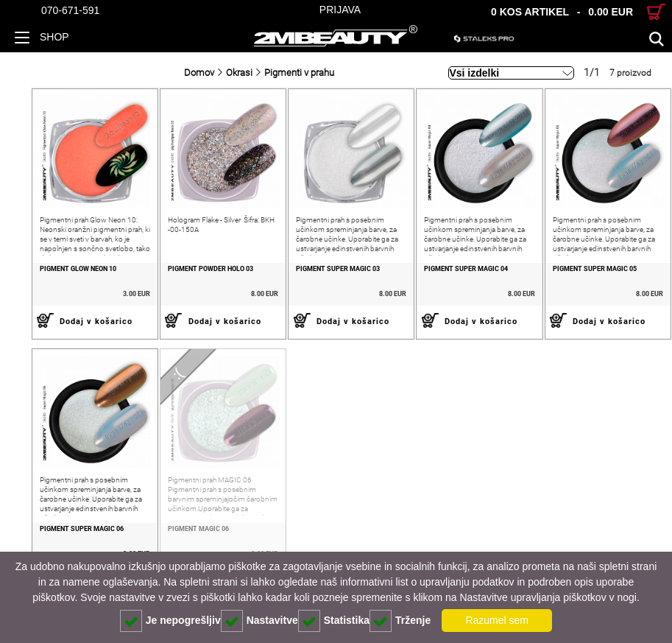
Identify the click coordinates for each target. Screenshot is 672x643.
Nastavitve (259, 621)
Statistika (334, 621)
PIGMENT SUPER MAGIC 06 (51, 541)
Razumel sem (497, 620)
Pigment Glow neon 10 (47, 275)
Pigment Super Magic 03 (319, 275)
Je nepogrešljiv (170, 621)
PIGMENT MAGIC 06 (174, 541)
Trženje (400, 621)
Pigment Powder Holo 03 (186, 275)
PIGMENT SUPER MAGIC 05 (588, 275)
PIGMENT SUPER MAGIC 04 (454, 275)
